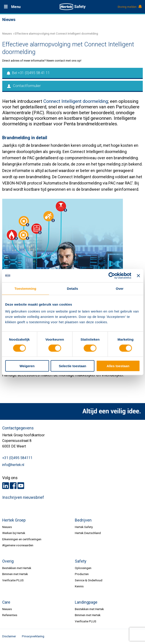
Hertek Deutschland (88, 533)
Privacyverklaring (33, 636)
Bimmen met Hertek (15, 574)
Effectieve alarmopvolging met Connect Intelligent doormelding (56, 33)
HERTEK (73, 7)
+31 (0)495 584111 (17, 458)
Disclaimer (9, 636)
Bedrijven (83, 520)
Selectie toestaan (72, 366)
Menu (16, 7)
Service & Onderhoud (89, 580)
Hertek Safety (84, 527)
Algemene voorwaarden (18, 545)
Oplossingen (83, 568)
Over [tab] (120, 288)
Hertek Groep (14, 520)
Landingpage (86, 602)
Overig (8, 561)
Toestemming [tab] (25, 288)
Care (6, 602)
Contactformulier (24, 86)
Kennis (79, 586)
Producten (82, 574)
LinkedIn (6, 486)
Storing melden (129, 7)
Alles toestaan (118, 366)
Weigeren (27, 366)
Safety (81, 561)
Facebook (13, 486)
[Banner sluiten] (138, 275)
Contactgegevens (18, 428)
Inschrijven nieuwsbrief (23, 497)
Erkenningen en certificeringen (22, 539)
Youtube (21, 486)
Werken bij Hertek (14, 533)
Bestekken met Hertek (17, 568)
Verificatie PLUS (13, 580)
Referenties (10, 615)
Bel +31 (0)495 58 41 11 (28, 73)
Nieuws (7, 33)
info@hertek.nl (13, 465)
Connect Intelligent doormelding (76, 101)
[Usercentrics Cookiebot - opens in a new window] (112, 275)
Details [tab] (73, 288)
